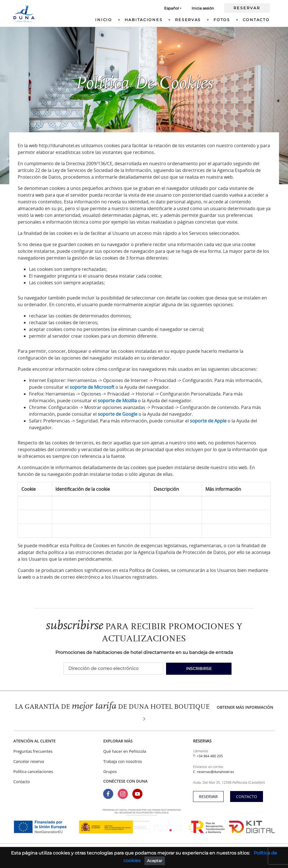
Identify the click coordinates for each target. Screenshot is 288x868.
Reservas (188, 20)
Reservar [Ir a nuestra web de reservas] (247, 8)
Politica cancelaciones (33, 772)
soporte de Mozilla (117, 401)
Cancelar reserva (29, 761)
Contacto (256, 20)
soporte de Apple (208, 421)
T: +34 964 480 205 (208, 756)
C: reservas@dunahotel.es (214, 772)
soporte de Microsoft (92, 387)
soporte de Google (118, 414)
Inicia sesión (203, 8)
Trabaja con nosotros (123, 761)
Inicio (104, 20)
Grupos (110, 772)
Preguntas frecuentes (33, 751)
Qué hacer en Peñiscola (125, 751)
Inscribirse (199, 669)
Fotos (222, 20)
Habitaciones (144, 20)
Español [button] (172, 8)
